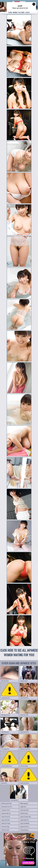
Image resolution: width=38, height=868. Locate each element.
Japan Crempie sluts (26, 817)
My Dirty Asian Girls (6, 803)
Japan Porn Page (6, 823)
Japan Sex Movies (25, 823)
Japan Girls (23, 807)
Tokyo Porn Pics (6, 810)
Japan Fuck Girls (6, 820)
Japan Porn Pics (24, 827)
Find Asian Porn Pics (7, 807)
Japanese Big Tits (6, 813)
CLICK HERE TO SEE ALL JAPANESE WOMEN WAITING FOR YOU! (19, 653)
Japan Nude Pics (25, 820)
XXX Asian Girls (5, 830)
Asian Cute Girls (24, 810)
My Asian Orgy (24, 813)
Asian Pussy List (6, 817)
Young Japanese (24, 830)
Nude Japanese (24, 803)
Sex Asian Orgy (5, 827)
